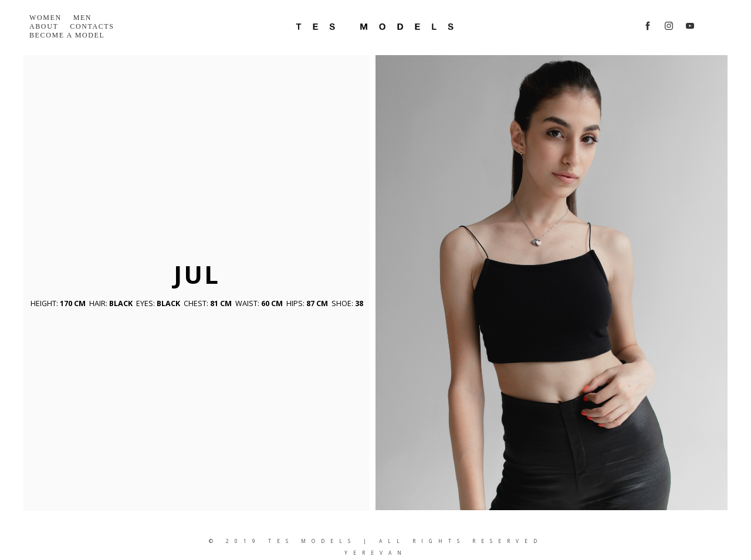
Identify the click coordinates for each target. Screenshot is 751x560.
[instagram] (669, 26)
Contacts (92, 26)
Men (82, 18)
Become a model (67, 35)
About (44, 26)
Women (45, 18)
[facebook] (648, 26)
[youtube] (690, 26)
